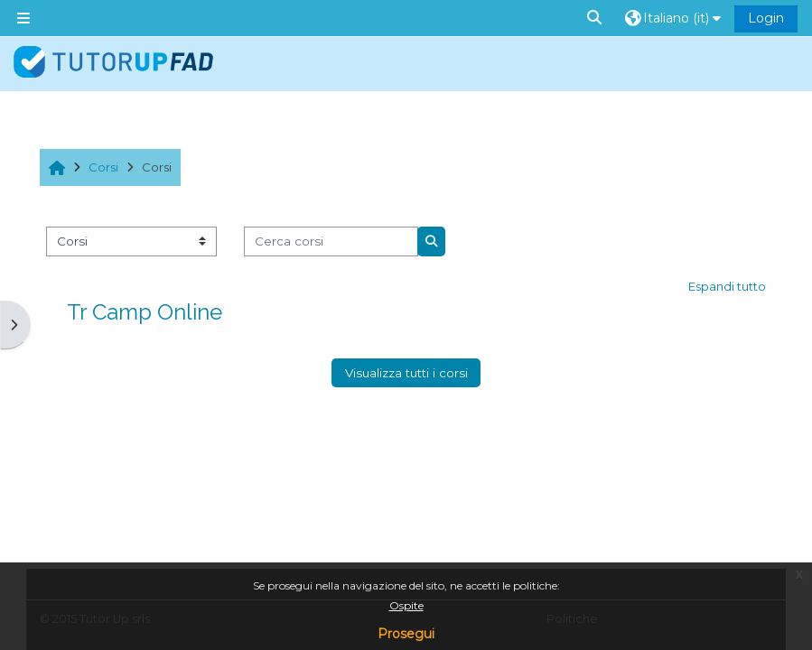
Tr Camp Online (145, 312)
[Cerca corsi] (331, 241)
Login (766, 18)
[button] (595, 18)
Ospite (406, 605)
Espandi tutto (727, 286)
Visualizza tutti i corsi (406, 373)
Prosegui (406, 634)
